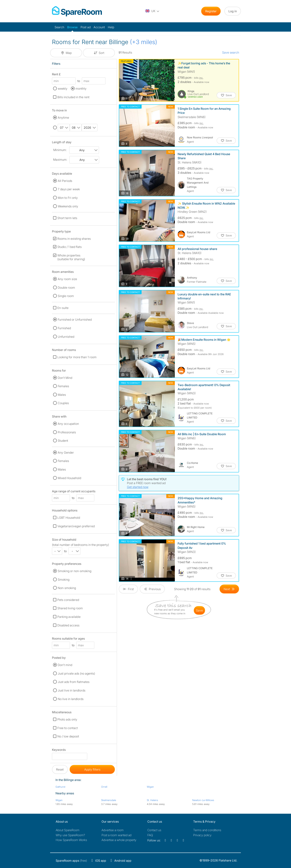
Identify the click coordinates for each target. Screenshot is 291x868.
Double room (66, 288)
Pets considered (68, 600)
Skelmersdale (109, 800)
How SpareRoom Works (71, 840)
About (68, 830)
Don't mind (65, 665)
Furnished (64, 328)
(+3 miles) (144, 42)
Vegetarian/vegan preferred (76, 526)
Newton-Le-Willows (203, 800)
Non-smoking (67, 588)
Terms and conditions (207, 830)
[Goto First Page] (128, 589)
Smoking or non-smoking (75, 571)
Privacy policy (202, 835)
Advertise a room (113, 830)
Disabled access (68, 625)
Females (63, 386)
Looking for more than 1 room (77, 357)
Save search (231, 52)
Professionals (67, 432)
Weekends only (68, 206)
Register (211, 11)
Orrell (104, 787)
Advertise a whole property (119, 840)
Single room (66, 296)
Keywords (59, 750)
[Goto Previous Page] (152, 589)
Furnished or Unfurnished (75, 320)
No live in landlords (71, 699)
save (199, 610)
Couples (63, 403)
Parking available (69, 617)
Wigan (150, 787)
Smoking (64, 580)
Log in (233, 11)
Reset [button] (60, 769)
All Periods (65, 181)
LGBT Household (69, 518)
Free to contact (68, 728)
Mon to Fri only (68, 198)
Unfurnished (66, 337)
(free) (71, 861)
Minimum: (60, 150)
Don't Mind (65, 378)
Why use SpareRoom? (70, 835)
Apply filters (92, 769)
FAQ (150, 835)
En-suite (63, 308)
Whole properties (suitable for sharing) (71, 257)
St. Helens (152, 800)
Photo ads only (67, 719)
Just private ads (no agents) (76, 673)
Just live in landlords (72, 690)
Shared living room (70, 608)
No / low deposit (68, 736)
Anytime (63, 118)
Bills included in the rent (73, 97)
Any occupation (68, 424)
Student (63, 441)
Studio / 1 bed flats (70, 247)
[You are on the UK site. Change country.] (153, 11)
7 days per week (69, 189)
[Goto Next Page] (229, 589)
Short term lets (67, 218)
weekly (63, 89)
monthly (81, 89)
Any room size (67, 279)
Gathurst (60, 787)
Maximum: (60, 160)
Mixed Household (69, 478)
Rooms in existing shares (74, 239)
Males (62, 395)
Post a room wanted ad (116, 835)
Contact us (154, 830)
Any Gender (66, 453)
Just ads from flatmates (74, 682)
